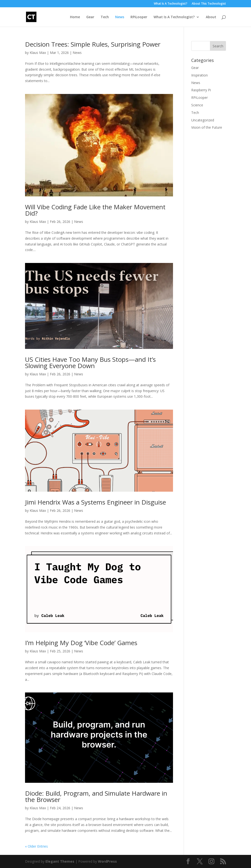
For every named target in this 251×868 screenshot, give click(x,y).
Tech (105, 17)
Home (75, 17)
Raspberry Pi (201, 90)
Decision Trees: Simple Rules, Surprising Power (93, 44)
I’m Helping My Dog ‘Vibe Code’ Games (81, 643)
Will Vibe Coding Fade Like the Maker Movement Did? (95, 210)
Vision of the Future (207, 127)
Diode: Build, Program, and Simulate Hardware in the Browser (96, 796)
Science (197, 105)
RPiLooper (139, 17)
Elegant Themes (60, 861)
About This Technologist (209, 4)
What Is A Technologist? (171, 4)
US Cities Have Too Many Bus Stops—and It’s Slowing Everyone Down (90, 362)
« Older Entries (36, 846)
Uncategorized (203, 120)
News (120, 17)
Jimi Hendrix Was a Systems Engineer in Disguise (95, 502)
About (211, 17)
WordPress (107, 861)
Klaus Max (38, 53)
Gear (90, 17)
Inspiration (199, 75)
